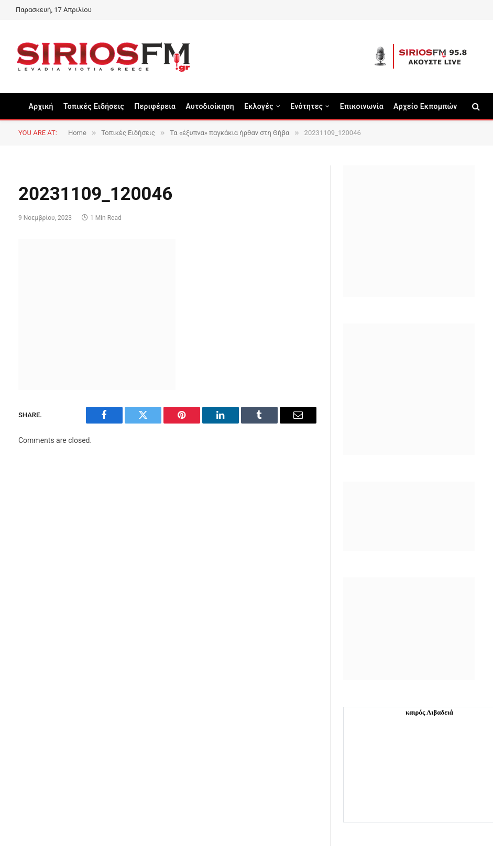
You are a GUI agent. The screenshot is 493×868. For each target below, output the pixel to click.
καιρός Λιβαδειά (429, 712)
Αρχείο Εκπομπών (425, 106)
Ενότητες (306, 106)
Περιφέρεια (155, 106)
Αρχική (41, 106)
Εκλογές (259, 106)
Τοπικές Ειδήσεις (94, 106)
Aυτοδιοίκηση (210, 106)
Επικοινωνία (362, 106)
